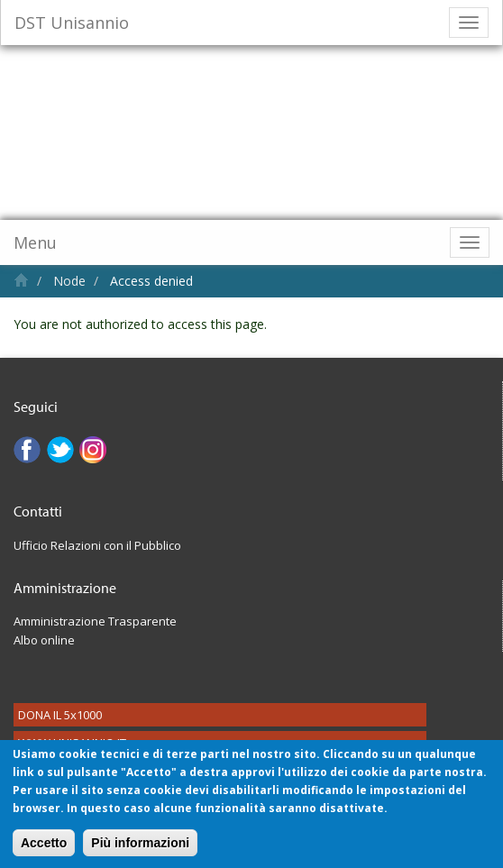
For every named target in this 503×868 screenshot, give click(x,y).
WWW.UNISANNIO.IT (72, 743)
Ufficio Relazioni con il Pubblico (97, 545)
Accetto (44, 853)
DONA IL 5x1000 (60, 715)
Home (21, 280)
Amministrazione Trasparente (95, 621)
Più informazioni (140, 853)
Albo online (44, 640)
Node (69, 281)
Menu (35, 242)
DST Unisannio (72, 23)
